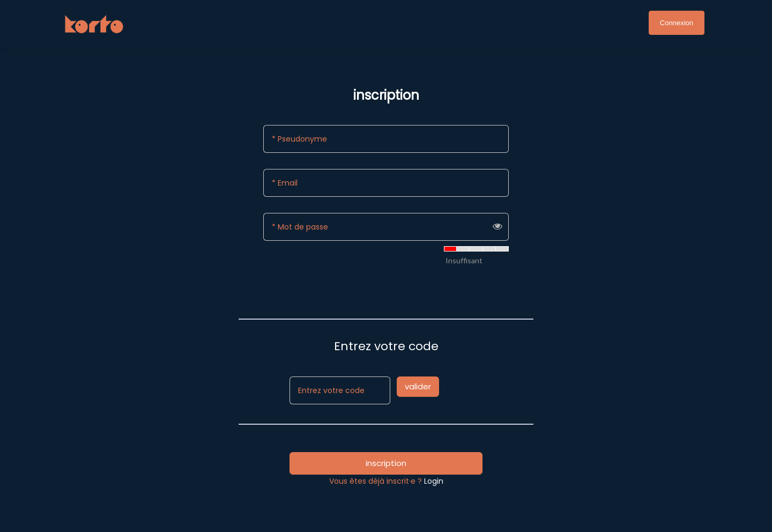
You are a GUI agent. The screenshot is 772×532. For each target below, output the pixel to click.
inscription (386, 463)
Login (434, 481)
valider (418, 386)
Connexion (677, 23)
